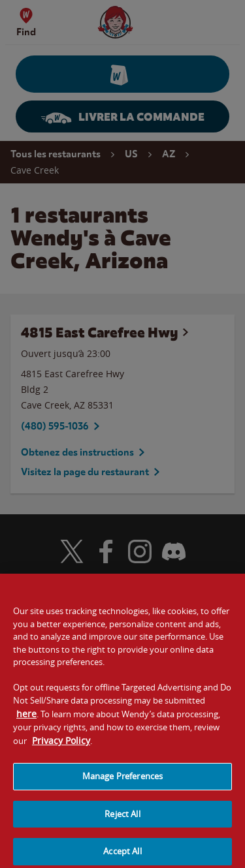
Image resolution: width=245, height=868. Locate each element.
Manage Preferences (122, 781)
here (26, 719)
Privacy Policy (61, 746)
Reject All (122, 819)
